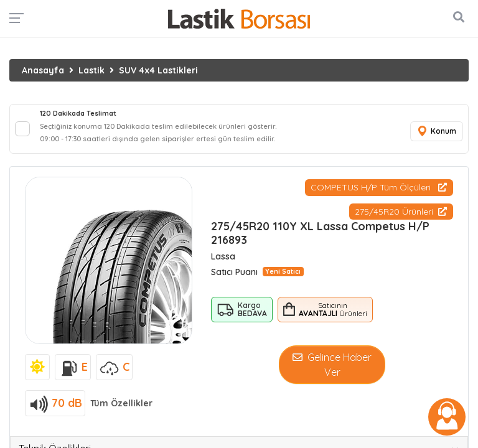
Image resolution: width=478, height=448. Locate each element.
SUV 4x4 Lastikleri (158, 70)
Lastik (91, 70)
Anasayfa (43, 70)
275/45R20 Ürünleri (401, 212)
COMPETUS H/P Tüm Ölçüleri (379, 187)
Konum (436, 132)
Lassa (223, 256)
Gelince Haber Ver (332, 365)
